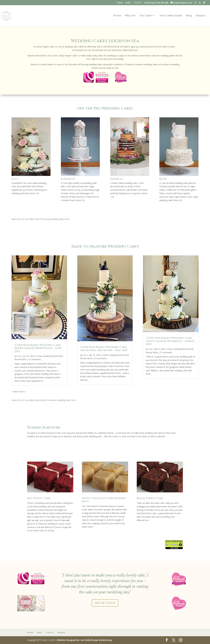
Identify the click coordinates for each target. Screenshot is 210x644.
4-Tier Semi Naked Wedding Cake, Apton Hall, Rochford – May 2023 (104, 349)
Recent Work (20, 359)
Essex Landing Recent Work (50, 356)
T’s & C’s (138, 3)
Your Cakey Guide (171, 16)
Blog (189, 16)
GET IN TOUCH (105, 603)
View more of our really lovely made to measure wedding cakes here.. (44, 400)
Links (128, 3)
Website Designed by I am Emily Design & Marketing (84, 640)
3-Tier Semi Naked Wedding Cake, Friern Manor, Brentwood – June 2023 (38, 348)
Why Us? (130, 16)
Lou (19, 356)
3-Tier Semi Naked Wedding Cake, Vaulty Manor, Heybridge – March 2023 (170, 341)
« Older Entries (18, 392)
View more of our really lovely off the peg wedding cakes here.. (41, 219)
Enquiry (148, 3)
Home (120, 3)
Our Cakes (146, 16)
